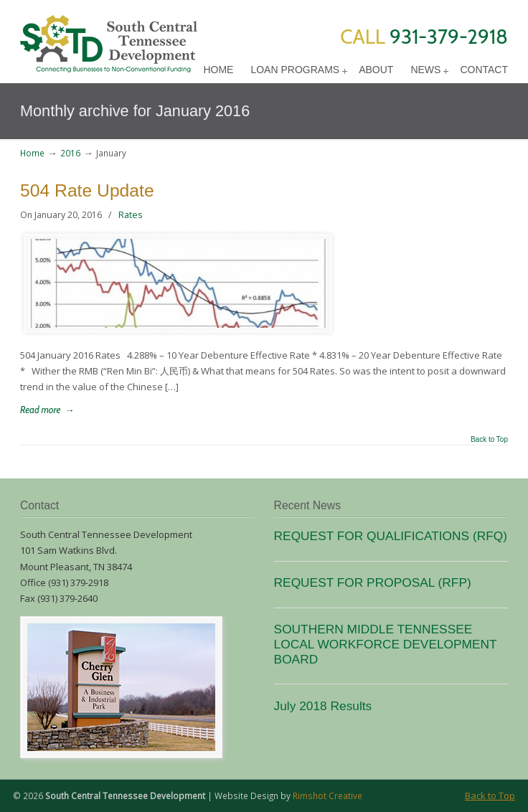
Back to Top (489, 440)
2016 (70, 153)
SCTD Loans (109, 38)
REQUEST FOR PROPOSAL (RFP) (373, 582)
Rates (130, 215)
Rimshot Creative (327, 796)
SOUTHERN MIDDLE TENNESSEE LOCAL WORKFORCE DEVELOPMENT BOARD (386, 644)
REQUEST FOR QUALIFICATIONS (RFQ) (391, 536)
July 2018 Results (323, 706)
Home (32, 153)
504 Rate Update (87, 190)
